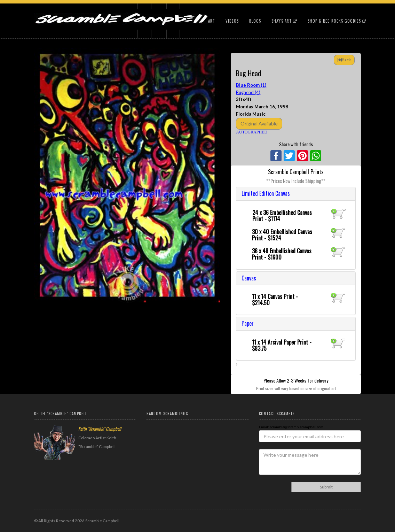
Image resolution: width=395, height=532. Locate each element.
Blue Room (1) (251, 85)
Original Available (259, 124)
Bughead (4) (248, 92)
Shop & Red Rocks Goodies (337, 21)
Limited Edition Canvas (266, 193)
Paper (248, 323)
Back (344, 60)
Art (212, 21)
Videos (232, 21)
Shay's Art (284, 21)
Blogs (255, 21)
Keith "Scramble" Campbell (100, 429)
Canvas (249, 278)
